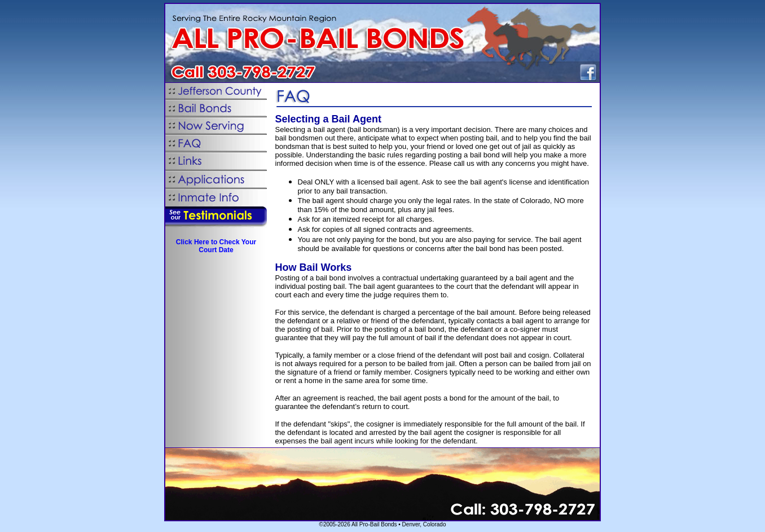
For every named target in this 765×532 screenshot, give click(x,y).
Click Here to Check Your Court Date (216, 246)
